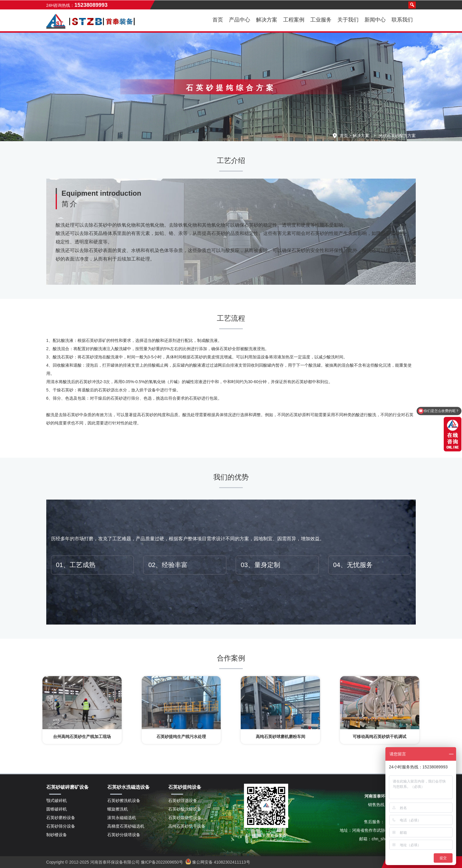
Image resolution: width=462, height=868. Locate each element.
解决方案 (361, 136)
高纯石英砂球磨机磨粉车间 (280, 737)
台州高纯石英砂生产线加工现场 (82, 737)
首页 (218, 20)
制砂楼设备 (57, 835)
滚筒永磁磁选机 (122, 818)
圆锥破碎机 (57, 809)
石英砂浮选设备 (183, 801)
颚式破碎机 (57, 801)
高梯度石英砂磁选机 (126, 826)
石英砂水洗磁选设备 (128, 787)
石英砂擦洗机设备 (124, 801)
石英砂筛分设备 (61, 826)
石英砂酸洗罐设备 (185, 809)
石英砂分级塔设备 (124, 835)
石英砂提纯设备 (185, 787)
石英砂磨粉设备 (61, 818)
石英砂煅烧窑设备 (185, 818)
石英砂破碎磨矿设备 (67, 787)
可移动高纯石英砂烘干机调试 (379, 737)
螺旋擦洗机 (118, 809)
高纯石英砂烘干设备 (187, 826)
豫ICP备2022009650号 (161, 862)
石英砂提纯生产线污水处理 (181, 737)
